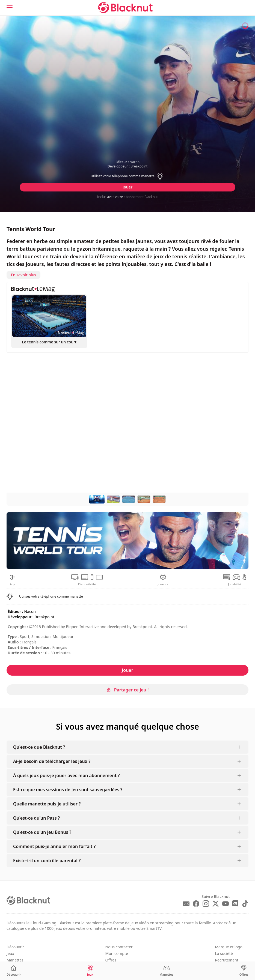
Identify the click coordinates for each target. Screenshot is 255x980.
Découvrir (15, 947)
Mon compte (117, 953)
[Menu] (10, 7)
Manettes (15, 960)
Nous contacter (119, 947)
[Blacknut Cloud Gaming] (125, 8)
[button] (127, 176)
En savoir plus (23, 275)
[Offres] (244, 971)
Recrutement (226, 960)
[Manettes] (166, 971)
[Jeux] (90, 971)
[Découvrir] (14, 971)
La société (224, 953)
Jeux (10, 953)
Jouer (127, 187)
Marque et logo (229, 947)
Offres (111, 960)
